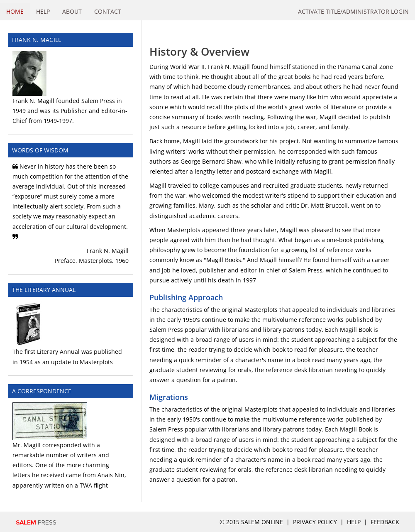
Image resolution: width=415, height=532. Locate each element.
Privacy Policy (315, 522)
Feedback (385, 522)
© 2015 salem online (252, 522)
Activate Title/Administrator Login (353, 11)
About (72, 11)
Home (15, 11)
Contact (108, 11)
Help (43, 11)
